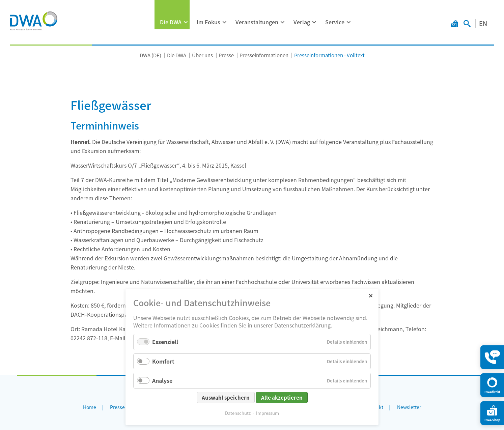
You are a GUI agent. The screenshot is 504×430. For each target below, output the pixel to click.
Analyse (162, 380)
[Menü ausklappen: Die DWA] (186, 22)
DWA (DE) (150, 55)
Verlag (302, 22)
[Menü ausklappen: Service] (349, 22)
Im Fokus (208, 22)
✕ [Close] (371, 295)
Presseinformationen (264, 55)
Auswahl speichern (226, 397)
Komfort (163, 361)
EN (483, 23)
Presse (226, 55)
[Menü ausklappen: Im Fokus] (225, 22)
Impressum (268, 413)
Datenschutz (238, 413)
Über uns (202, 55)
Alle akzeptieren (282, 397)
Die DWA (171, 22)
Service (335, 22)
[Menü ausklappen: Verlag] (314, 22)
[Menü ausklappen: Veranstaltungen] (283, 22)
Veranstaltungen (257, 22)
